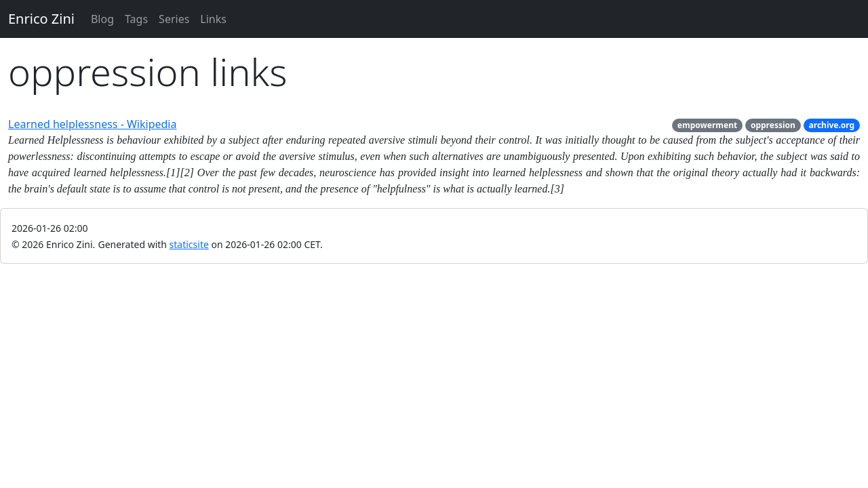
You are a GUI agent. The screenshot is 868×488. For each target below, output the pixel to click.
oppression (773, 125)
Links (213, 19)
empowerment (707, 125)
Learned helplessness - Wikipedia (92, 124)
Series (174, 19)
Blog (102, 19)
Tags (136, 19)
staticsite (189, 244)
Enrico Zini (41, 19)
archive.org (832, 125)
